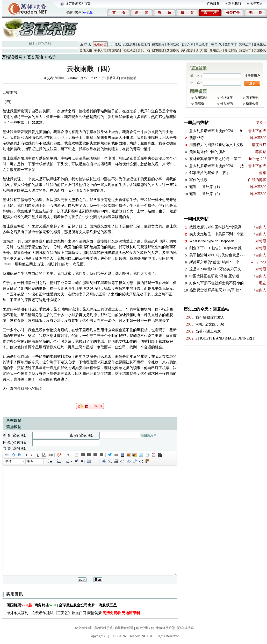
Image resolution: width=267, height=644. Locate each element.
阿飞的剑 (45, 44)
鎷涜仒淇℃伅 (145, 628)
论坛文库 (227, 98)
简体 (70, 12)
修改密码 (227, 103)
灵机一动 (144, 50)
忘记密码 (252, 98)
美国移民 (260, 50)
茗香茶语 (100, 44)
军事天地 (100, 50)
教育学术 (231, 44)
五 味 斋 (86, 44)
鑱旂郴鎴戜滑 (124, 628)
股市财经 (158, 50)
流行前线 (187, 50)
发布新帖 (201, 98)
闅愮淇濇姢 (185, 628)
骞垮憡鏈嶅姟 (103, 628)
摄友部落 (158, 44)
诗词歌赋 (173, 44)
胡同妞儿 (61, 78)
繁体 (78, 12)
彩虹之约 (144, 44)
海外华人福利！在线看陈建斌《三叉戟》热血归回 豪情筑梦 (73, 613)
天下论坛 (115, 44)
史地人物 (86, 50)
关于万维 (256, 4)
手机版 (88, 12)
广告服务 (213, 4)
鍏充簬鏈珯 (83, 628)
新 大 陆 (202, 50)
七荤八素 (187, 44)
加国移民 (173, 50)
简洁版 (199, 103)
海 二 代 (216, 44)
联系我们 (235, 4)
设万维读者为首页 (78, 4)
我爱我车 (245, 50)
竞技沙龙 (129, 44)
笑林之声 (245, 44)
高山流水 (202, 44)
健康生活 (260, 44)
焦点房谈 (231, 50)
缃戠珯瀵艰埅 (165, 628)
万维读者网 (12, 57)
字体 (9, 461)
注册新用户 (149, 435)
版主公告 (252, 103)
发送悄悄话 (128, 78)
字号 (30, 461)
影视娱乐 (216, 50)
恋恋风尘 (129, 50)
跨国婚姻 (115, 50)
